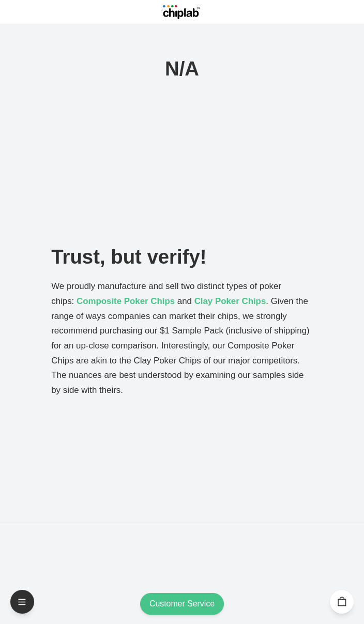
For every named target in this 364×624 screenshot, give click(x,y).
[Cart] (342, 602)
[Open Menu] (22, 602)
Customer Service (182, 604)
